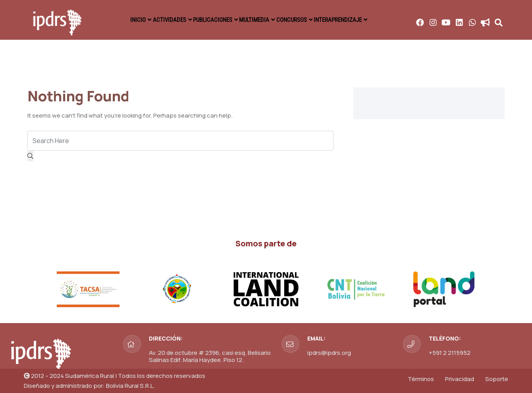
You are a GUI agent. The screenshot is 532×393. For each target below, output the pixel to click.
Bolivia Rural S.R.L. (130, 386)
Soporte (497, 379)
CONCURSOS (301, 20)
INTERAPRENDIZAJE (353, 20)
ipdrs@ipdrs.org (329, 353)
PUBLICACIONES (210, 20)
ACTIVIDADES (162, 20)
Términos (421, 379)
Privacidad (460, 379)
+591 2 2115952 (450, 353)
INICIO (124, 20)
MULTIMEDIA (258, 20)
